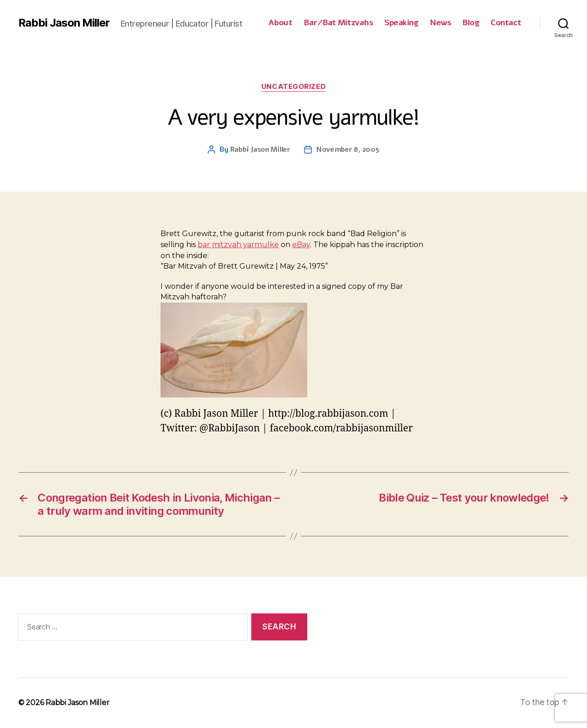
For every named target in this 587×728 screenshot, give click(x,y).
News (440, 23)
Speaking (401, 23)
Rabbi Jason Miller (64, 23)
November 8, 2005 (348, 149)
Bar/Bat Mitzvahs (338, 23)
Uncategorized (293, 87)
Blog (471, 23)
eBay (301, 245)
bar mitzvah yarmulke (238, 245)
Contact (506, 23)
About (280, 23)
